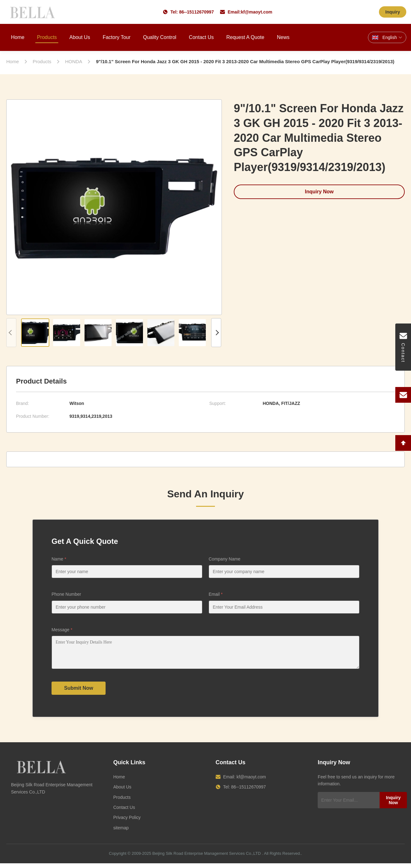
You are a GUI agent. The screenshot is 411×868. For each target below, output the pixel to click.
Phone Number (66, 594)
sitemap (121, 832)
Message (62, 630)
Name (59, 559)
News (283, 37)
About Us (80, 37)
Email (216, 594)
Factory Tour (117, 37)
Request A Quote (245, 37)
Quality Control (160, 37)
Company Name (225, 559)
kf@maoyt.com (256, 12)
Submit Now (79, 693)
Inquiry (393, 12)
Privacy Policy (127, 822)
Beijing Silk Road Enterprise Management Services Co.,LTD (207, 858)
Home (18, 37)
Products (47, 37)
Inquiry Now (319, 192)
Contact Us (201, 37)
